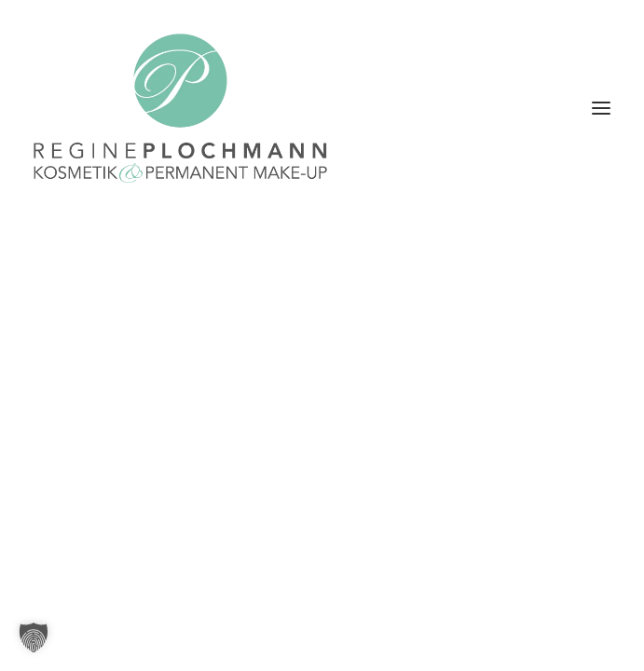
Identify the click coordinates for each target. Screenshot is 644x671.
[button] (601, 108)
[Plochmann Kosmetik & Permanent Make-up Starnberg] (180, 108)
